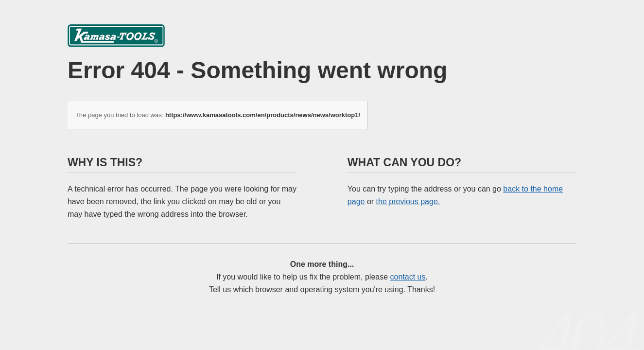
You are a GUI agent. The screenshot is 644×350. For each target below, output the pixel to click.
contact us (408, 277)
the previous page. (408, 201)
